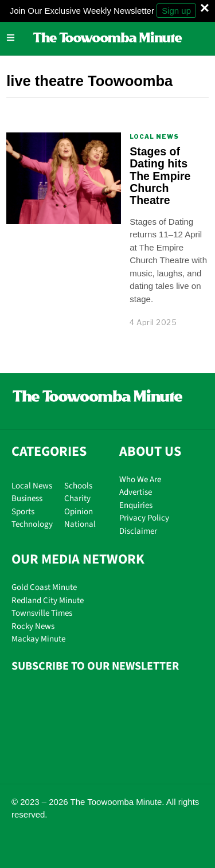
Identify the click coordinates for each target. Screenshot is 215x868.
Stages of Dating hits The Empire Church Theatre (160, 176)
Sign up (176, 11)
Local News (154, 136)
